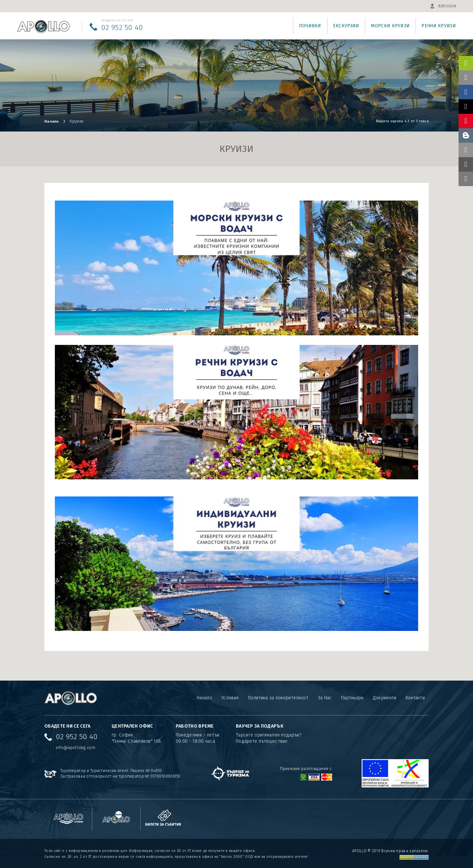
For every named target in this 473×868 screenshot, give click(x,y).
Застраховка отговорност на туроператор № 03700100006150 (121, 776)
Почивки (310, 26)
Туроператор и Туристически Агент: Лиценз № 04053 (111, 771)
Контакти (415, 698)
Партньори (352, 698)
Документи (385, 698)
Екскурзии (346, 26)
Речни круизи (439, 26)
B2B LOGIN (447, 6)
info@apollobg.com (76, 747)
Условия (230, 698)
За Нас (325, 698)
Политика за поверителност (278, 698)
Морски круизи (390, 26)
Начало (53, 121)
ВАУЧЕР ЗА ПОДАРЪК (260, 726)
